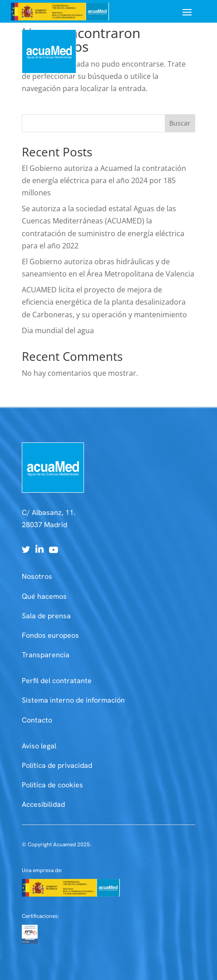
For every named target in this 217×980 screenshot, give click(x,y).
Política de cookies (52, 785)
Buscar (180, 123)
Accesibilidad (43, 804)
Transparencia (46, 655)
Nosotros (37, 576)
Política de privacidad (57, 765)
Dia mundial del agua (58, 330)
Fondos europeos (50, 635)
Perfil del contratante (57, 681)
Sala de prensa (46, 616)
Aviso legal (39, 746)
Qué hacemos (44, 596)
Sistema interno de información (73, 700)
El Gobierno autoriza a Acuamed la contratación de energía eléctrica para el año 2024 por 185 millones (104, 180)
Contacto (37, 720)
